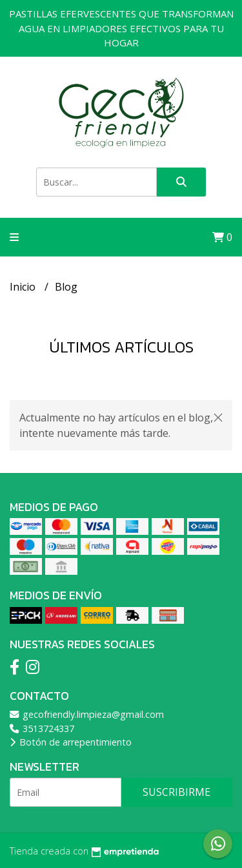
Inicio (24, 287)
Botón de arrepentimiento (71, 742)
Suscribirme (176, 792)
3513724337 (42, 728)
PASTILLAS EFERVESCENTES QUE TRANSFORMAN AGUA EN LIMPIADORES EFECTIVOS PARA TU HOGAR (121, 28)
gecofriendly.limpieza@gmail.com (87, 714)
